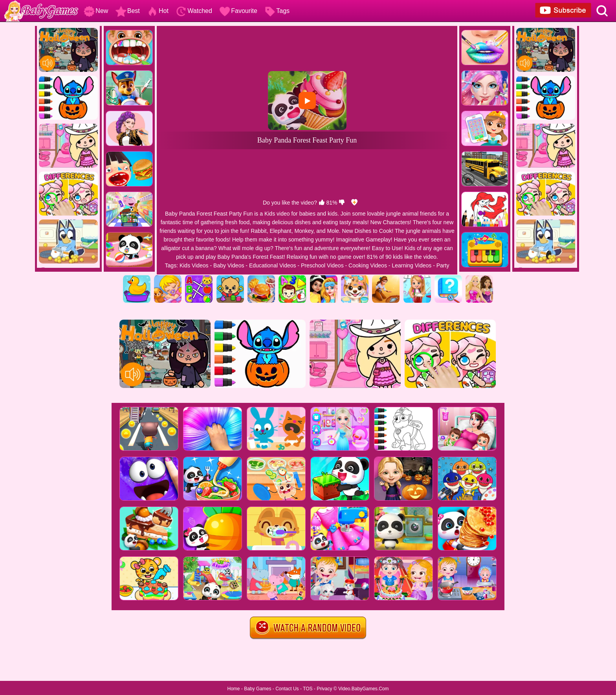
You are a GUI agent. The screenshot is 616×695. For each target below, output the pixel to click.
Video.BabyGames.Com (364, 689)
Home (233, 689)
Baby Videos (229, 265)
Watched (194, 11)
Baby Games (258, 689)
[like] (322, 203)
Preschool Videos (322, 265)
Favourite (238, 11)
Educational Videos (273, 265)
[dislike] (342, 203)
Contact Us (287, 689)
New (96, 11)
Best (128, 11)
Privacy (324, 689)
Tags (277, 11)
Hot (158, 11)
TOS (308, 689)
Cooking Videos (368, 265)
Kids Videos (194, 265)
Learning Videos (412, 265)
